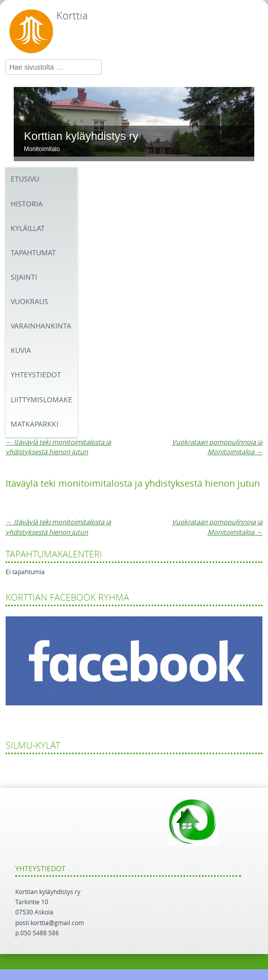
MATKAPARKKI (35, 424)
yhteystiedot (36, 375)
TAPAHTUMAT (33, 253)
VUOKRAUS (29, 302)
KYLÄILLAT (28, 229)
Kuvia (21, 351)
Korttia (72, 16)
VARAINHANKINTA (41, 326)
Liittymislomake (41, 400)
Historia (27, 204)
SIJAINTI (24, 277)
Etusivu (25, 179)
